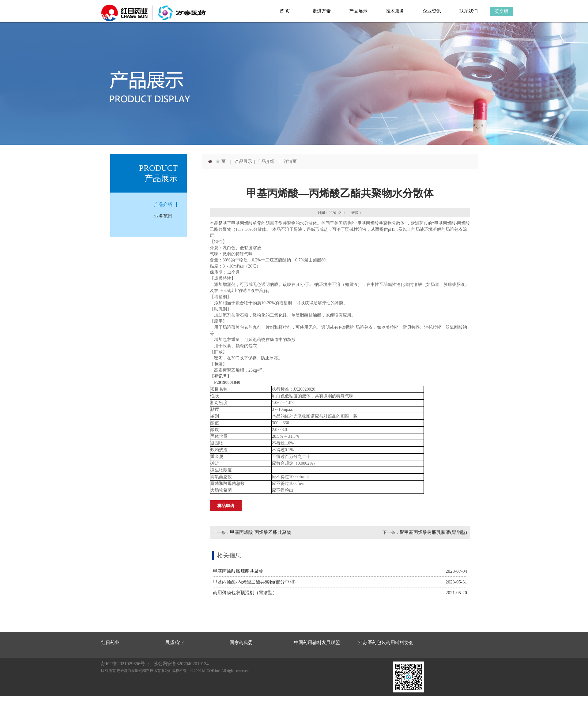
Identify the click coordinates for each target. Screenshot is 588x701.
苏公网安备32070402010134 (181, 664)
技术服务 (395, 11)
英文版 (501, 11)
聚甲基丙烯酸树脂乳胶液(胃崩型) (433, 532)
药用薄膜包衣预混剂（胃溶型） (245, 593)
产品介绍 (163, 204)
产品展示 (358, 11)
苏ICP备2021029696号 (123, 664)
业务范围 (163, 216)
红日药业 (110, 643)
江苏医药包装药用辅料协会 (369, 643)
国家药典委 (240, 643)
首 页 (285, 11)
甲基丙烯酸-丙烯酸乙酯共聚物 (261, 532)
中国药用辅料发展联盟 (305, 643)
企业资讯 (432, 11)
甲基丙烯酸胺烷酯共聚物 (238, 571)
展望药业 (175, 643)
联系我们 (469, 11)
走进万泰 (322, 11)
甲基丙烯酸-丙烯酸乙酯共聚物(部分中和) (254, 582)
